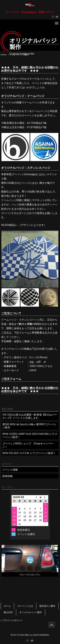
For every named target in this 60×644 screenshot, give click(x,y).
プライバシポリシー (13, 620)
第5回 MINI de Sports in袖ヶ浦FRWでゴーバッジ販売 (29, 426)
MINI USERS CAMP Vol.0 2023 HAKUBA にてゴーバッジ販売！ (30, 435)
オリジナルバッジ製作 (31, 612)
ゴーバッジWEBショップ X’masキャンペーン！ (28, 445)
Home (3, 55)
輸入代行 (8, 612)
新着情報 (8, 476)
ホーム (7, 606)
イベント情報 (10, 470)
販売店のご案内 (47, 606)
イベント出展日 (26, 534)
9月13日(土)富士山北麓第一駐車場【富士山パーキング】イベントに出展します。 (30, 416)
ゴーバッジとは (25, 606)
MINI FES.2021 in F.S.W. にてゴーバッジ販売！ (29, 453)
